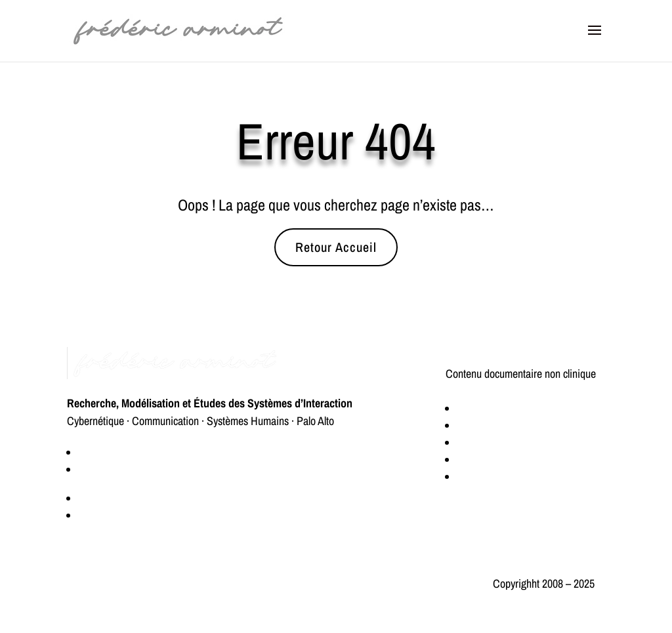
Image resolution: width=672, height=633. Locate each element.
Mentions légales (387, 583)
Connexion (102, 515)
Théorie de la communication (519, 477)
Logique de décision (500, 425)
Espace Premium (115, 498)
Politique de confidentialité (265, 583)
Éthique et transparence (117, 583)
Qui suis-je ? (105, 452)
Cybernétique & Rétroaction (516, 408)
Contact (95, 469)
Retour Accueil (336, 247)
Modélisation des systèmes (514, 459)
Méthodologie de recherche (515, 442)
